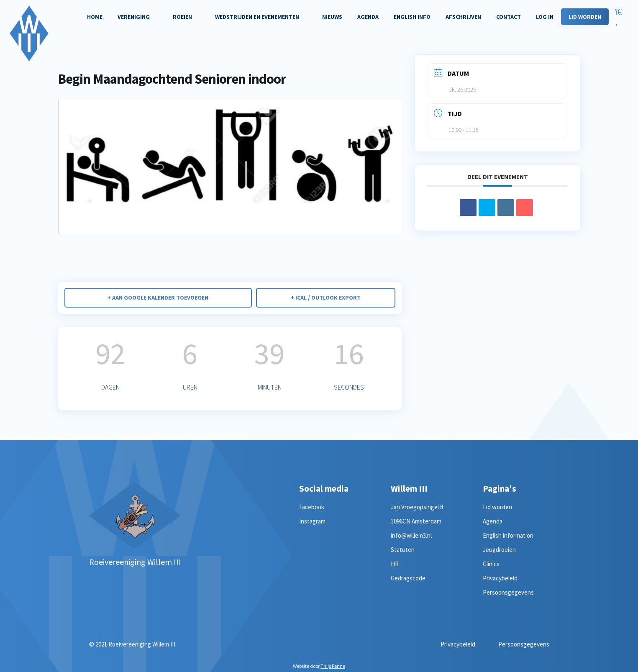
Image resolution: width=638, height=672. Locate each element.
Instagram (312, 521)
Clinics (491, 564)
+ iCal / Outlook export (326, 298)
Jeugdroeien (499, 550)
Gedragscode (408, 578)
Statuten (403, 550)
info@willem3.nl (411, 535)
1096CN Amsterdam (416, 521)
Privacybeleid (500, 578)
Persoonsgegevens (508, 592)
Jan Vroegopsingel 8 (417, 507)
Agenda (493, 521)
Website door (319, 666)
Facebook (312, 507)
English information (508, 535)
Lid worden (497, 507)
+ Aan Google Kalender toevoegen (158, 298)
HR (395, 564)
